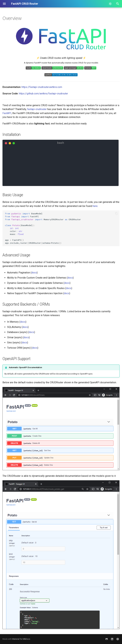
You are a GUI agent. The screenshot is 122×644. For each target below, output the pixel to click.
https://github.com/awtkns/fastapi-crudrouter (43, 94)
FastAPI (7, 113)
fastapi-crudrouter (37, 109)
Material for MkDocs (21, 639)
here (95, 206)
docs (34, 273)
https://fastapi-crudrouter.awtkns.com (42, 87)
